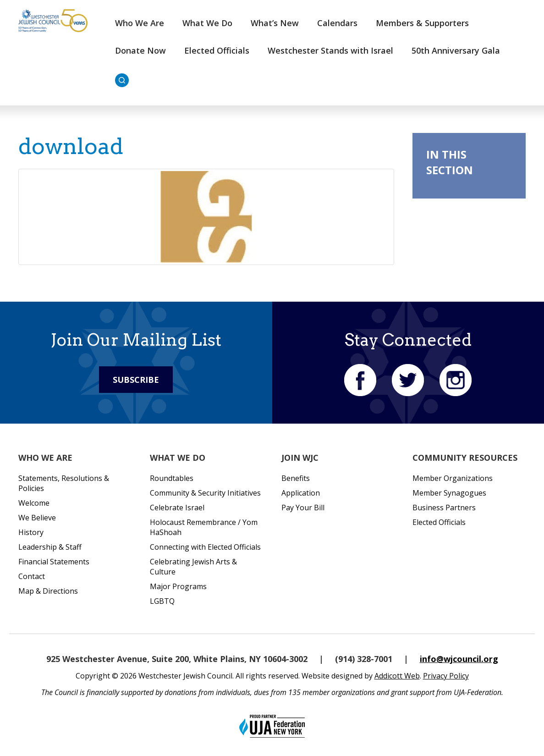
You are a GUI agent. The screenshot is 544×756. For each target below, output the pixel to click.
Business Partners (444, 508)
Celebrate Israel (177, 508)
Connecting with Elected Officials (205, 547)
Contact (32, 576)
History (31, 532)
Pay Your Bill (303, 508)
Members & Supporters (422, 23)
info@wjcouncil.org (459, 659)
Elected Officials (217, 50)
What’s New (275, 23)
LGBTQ (162, 601)
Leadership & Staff (50, 547)
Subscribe (136, 380)
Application (301, 493)
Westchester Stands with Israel (330, 50)
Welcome (34, 503)
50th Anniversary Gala (456, 50)
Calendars (337, 23)
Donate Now (140, 50)
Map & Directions (48, 591)
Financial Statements (54, 562)
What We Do (207, 23)
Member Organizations (453, 478)
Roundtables (172, 478)
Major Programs (178, 586)
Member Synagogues (449, 493)
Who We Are (140, 23)
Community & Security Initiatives (205, 493)
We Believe (37, 518)
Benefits (296, 478)
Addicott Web (397, 676)
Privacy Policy (446, 676)
